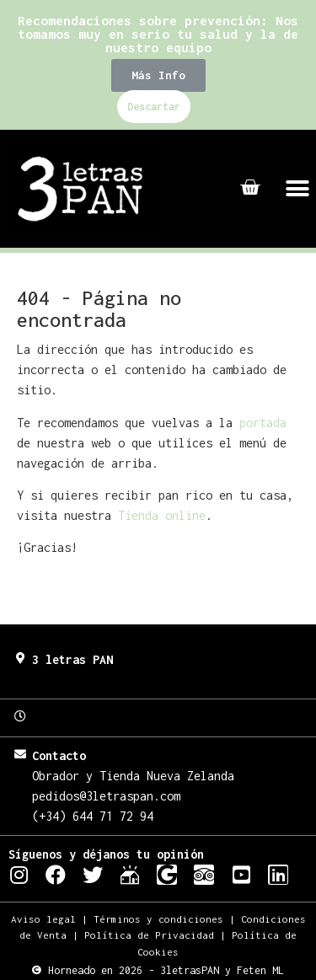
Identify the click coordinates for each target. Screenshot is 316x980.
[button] (158, 75)
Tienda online (162, 515)
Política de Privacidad (149, 935)
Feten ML (260, 970)
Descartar (154, 107)
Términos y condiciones (158, 919)
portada (263, 423)
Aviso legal (43, 919)
